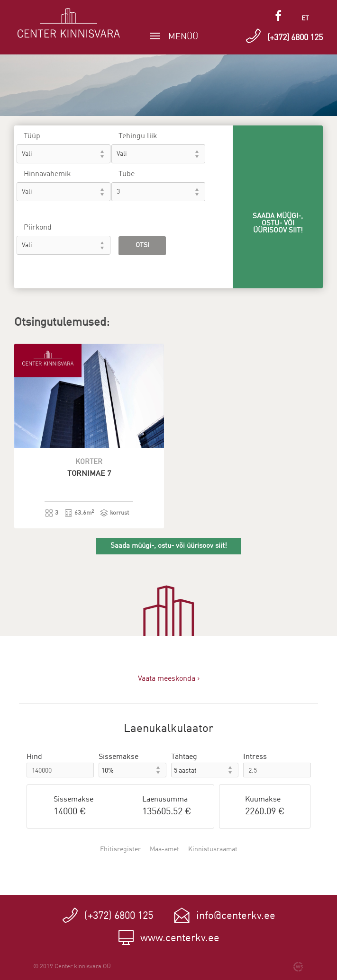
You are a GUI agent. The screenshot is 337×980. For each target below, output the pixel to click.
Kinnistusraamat (213, 849)
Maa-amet (164, 849)
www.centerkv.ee (180, 938)
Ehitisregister (120, 849)
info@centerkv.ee (236, 916)
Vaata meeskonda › (169, 679)
